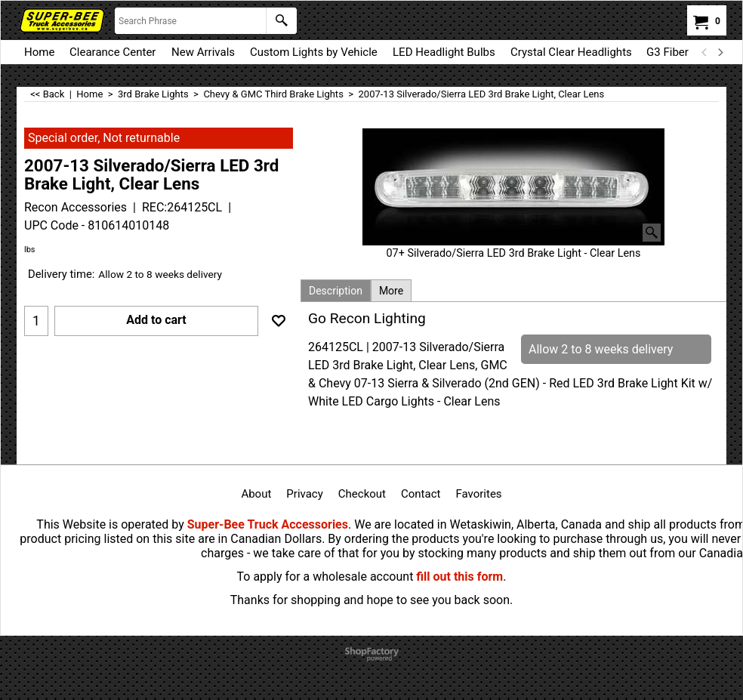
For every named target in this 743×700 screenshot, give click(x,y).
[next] (720, 52)
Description (336, 291)
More (391, 291)
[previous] (704, 52)
